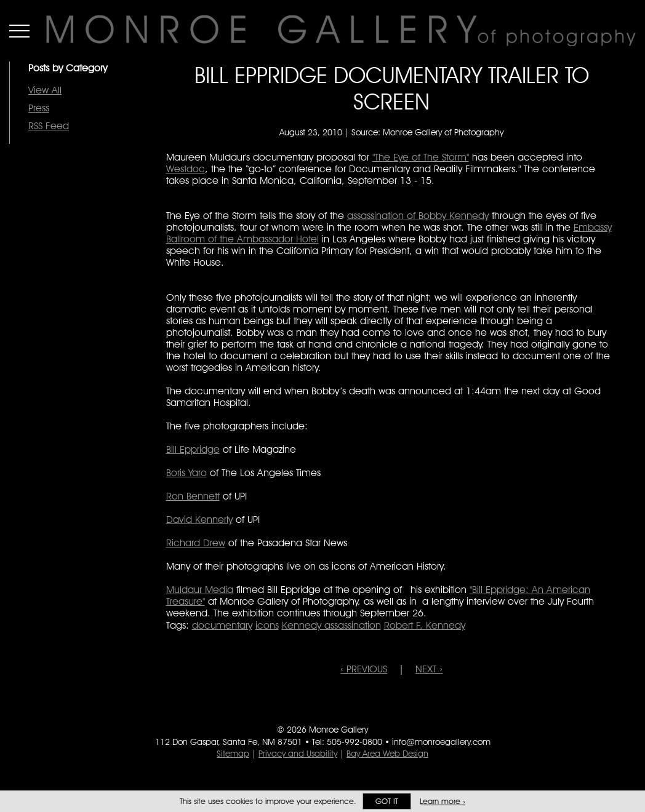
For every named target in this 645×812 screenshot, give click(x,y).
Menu (19, 31)
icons (267, 625)
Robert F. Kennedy (425, 625)
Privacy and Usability (298, 754)
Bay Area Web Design (387, 754)
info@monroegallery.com (441, 742)
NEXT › (429, 669)
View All (45, 90)
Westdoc (186, 169)
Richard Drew (196, 543)
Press (39, 108)
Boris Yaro (186, 473)
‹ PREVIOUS (364, 669)
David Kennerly (199, 519)
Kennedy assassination (331, 625)
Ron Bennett (193, 496)
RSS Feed (49, 126)
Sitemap (233, 754)
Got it (387, 801)
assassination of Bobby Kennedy (418, 216)
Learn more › (443, 801)
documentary (222, 625)
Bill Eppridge (193, 449)
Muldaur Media (200, 590)
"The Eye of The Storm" (421, 157)
